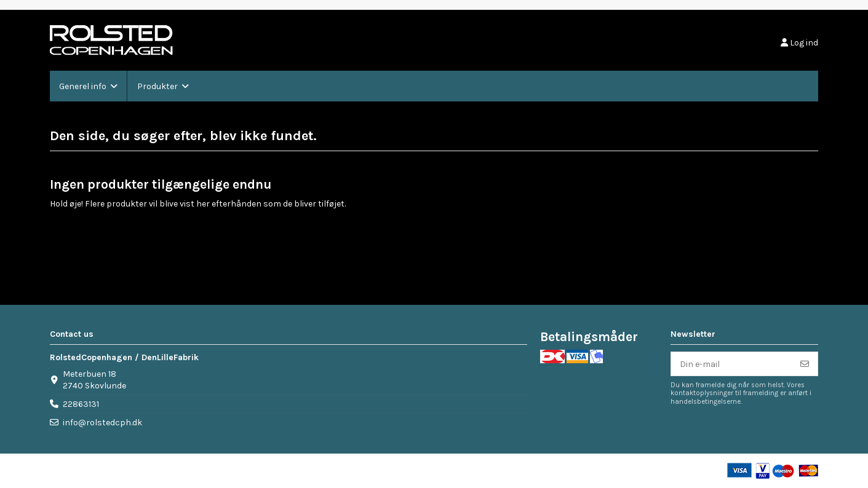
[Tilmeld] (805, 364)
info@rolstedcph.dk (102, 423)
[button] (88, 86)
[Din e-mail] (732, 364)
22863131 (81, 404)
